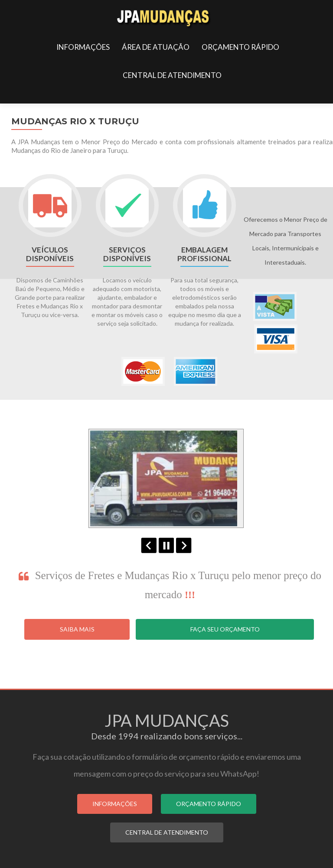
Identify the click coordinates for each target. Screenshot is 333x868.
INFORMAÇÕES (83, 47)
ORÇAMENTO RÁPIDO (240, 47)
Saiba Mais (77, 629)
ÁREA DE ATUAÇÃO (156, 47)
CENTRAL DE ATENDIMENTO (172, 75)
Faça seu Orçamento (225, 629)
